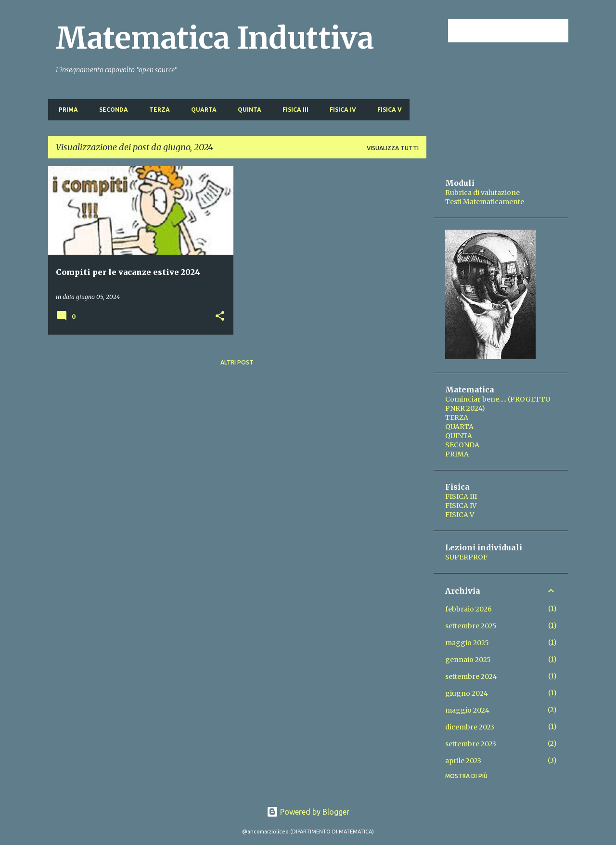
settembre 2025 (471, 626)
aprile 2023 (463, 761)
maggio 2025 (467, 643)
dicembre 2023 (470, 727)
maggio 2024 (467, 710)
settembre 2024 (471, 676)
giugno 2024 (467, 693)
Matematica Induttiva (215, 38)
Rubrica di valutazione (482, 193)
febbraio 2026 (468, 609)
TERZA (157, 110)
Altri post (237, 362)
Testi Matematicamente (485, 202)
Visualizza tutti (393, 148)
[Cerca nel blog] (518, 31)
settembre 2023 (471, 744)
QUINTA (247, 110)
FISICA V (387, 110)
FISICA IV (340, 110)
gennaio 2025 (468, 660)
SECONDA (111, 110)
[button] (220, 317)
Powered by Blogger (308, 812)
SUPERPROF (466, 557)
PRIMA (65, 110)
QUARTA (201, 110)
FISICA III (293, 110)
